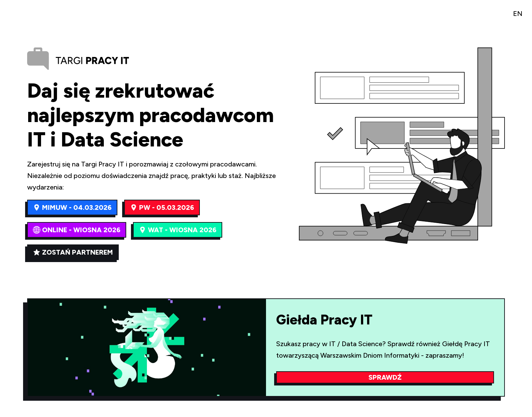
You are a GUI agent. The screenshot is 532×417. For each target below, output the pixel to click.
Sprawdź (385, 377)
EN (518, 14)
